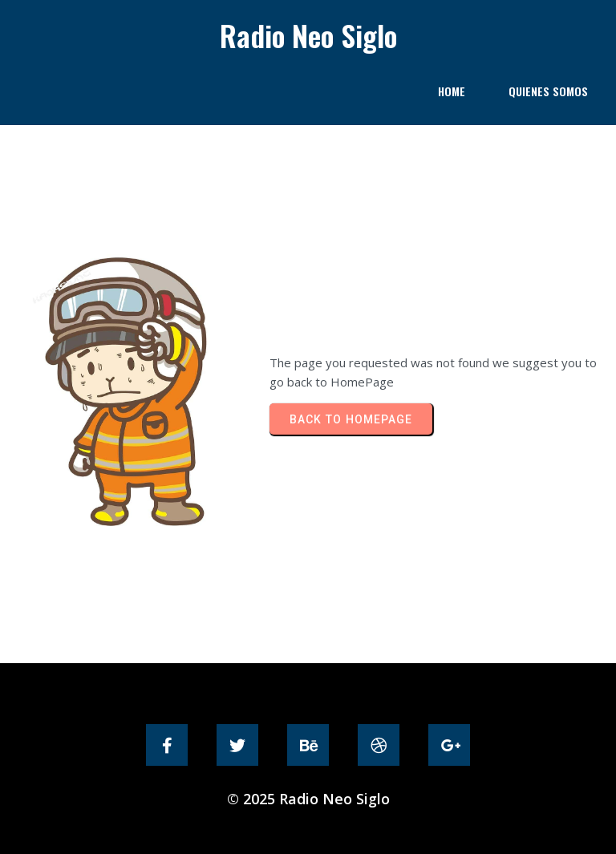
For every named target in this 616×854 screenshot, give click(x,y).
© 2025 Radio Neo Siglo (308, 799)
